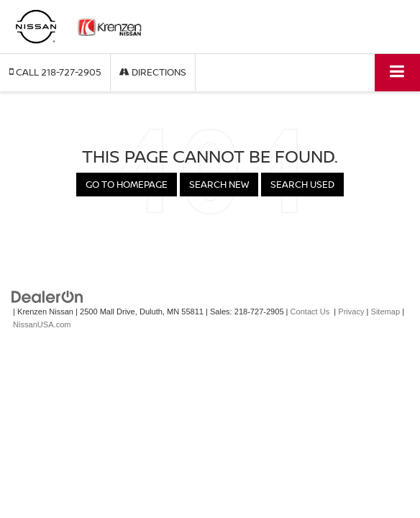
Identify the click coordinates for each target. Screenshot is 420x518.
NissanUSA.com (42, 324)
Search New (219, 184)
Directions (153, 72)
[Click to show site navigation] (397, 72)
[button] (55, 72)
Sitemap (386, 312)
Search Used (302, 184)
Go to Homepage (127, 184)
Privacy (351, 312)
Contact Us (310, 312)
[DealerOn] (47, 296)
